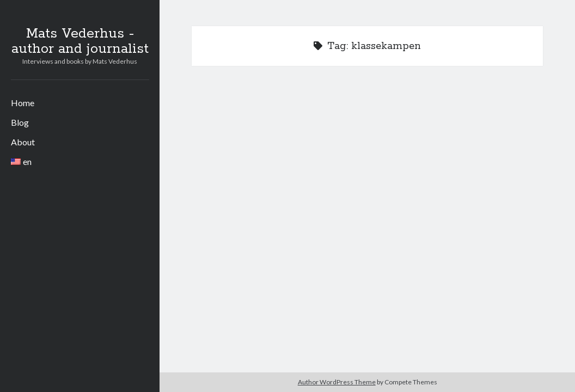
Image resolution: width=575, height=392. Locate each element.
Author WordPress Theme (337, 382)
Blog (20, 122)
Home (23, 103)
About (23, 142)
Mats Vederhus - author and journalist (80, 41)
